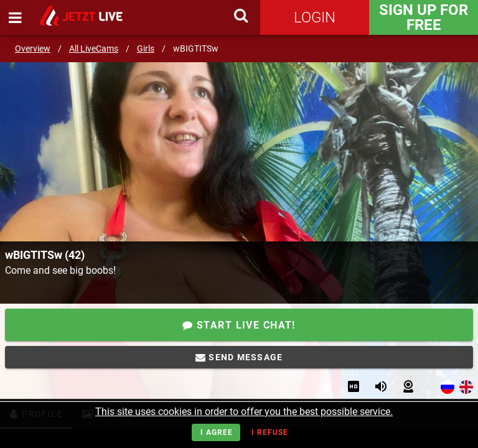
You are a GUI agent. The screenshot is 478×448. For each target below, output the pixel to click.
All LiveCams (94, 49)
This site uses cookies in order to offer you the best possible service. (244, 412)
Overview (33, 49)
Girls (146, 49)
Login (315, 17)
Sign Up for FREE (424, 17)
